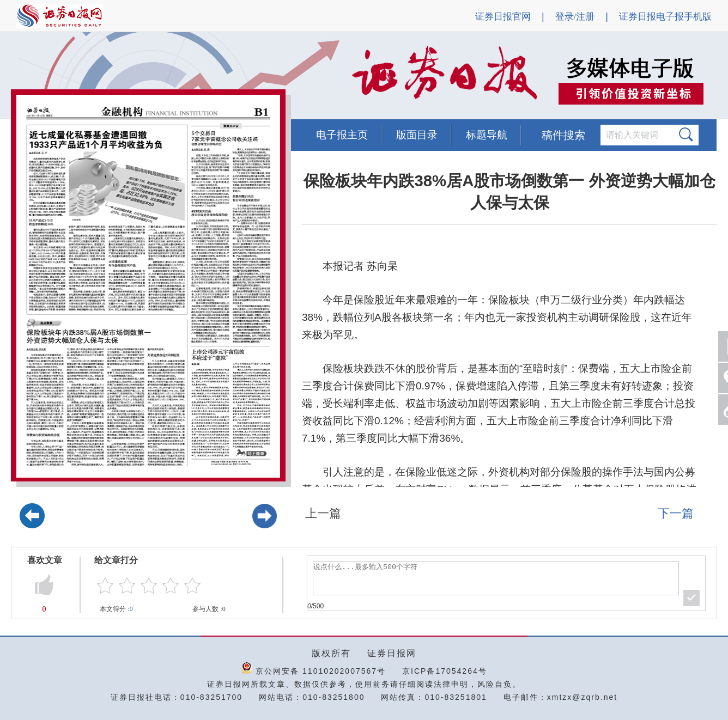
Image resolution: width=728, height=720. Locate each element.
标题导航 (487, 135)
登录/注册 (575, 17)
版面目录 (417, 135)
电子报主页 (342, 135)
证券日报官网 (503, 17)
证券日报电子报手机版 (665, 17)
